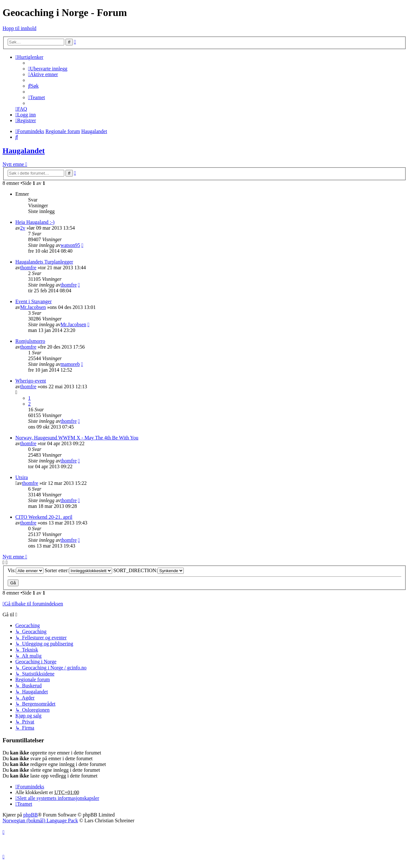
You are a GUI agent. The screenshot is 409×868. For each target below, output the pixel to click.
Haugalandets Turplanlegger (44, 262)
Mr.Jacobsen (33, 307)
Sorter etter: (78, 570)
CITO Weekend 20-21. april (44, 517)
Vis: (26, 570)
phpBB (31, 815)
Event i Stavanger (34, 301)
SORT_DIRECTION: (149, 570)
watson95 (70, 245)
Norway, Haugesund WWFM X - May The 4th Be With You (77, 438)
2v (23, 228)
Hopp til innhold (19, 28)
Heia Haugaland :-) (35, 222)
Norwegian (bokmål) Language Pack (40, 821)
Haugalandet (24, 151)
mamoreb (70, 364)
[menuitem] (48, 69)
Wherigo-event (31, 381)
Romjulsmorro (30, 341)
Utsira (22, 477)
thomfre (28, 268)
